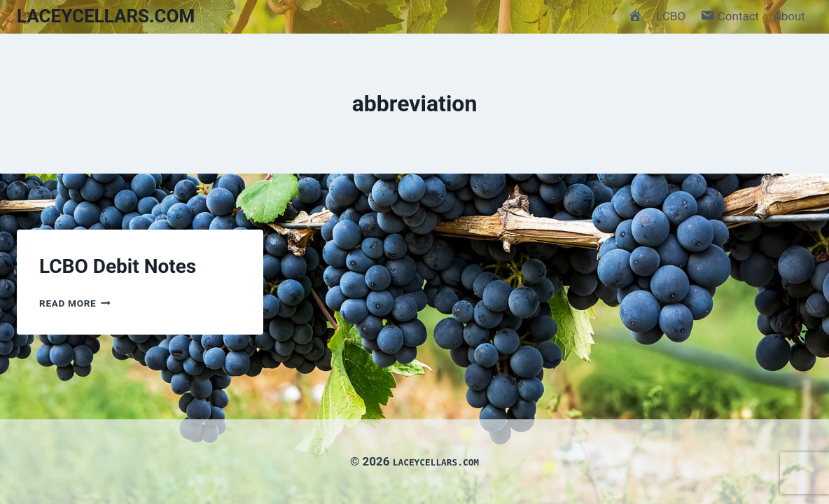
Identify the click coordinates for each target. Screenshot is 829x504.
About (789, 16)
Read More (75, 303)
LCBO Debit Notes (118, 266)
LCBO (671, 16)
